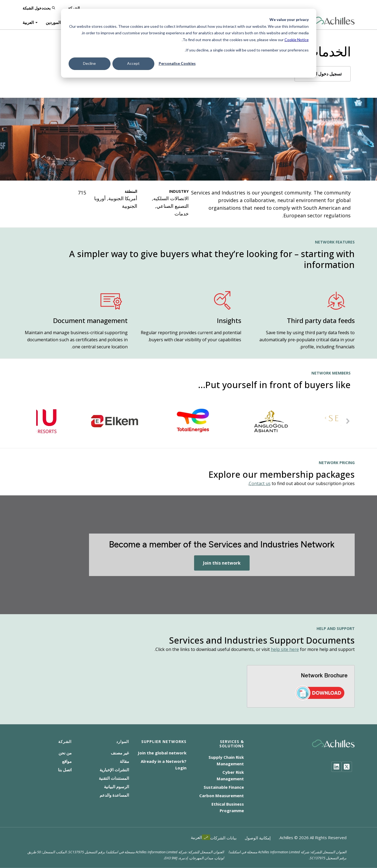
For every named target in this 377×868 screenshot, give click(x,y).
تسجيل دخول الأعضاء (323, 74)
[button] (348, 421)
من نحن (65, 753)
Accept (133, 63)
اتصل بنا (65, 770)
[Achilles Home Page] (333, 21)
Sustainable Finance (224, 787)
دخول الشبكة (33, 8)
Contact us (260, 483)
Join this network (222, 563)
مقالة (124, 761)
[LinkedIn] (336, 767)
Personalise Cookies (177, 63)
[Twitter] (347, 767)
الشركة (74, 8)
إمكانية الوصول (258, 838)
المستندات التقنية (114, 778)
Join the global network (162, 753)
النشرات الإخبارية (114, 770)
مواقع (67, 761)
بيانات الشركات (223, 838)
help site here (285, 649)
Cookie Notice (297, 40)
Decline (89, 63)
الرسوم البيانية (117, 787)
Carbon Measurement (222, 796)
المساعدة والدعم (114, 795)
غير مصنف (120, 753)
